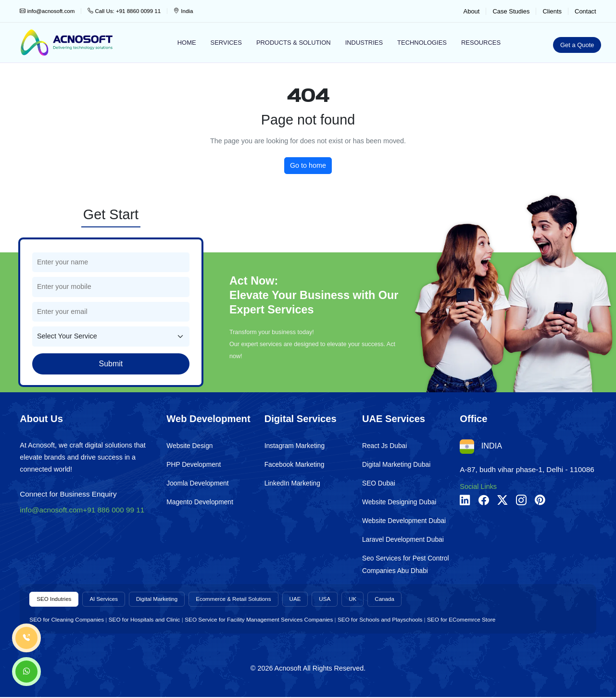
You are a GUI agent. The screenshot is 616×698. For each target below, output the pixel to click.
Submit (111, 364)
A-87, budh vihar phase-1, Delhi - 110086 (527, 469)
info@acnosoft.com (47, 11)
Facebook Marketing (295, 465)
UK (371, 599)
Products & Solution (294, 43)
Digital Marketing (164, 599)
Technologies (422, 43)
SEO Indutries (55, 599)
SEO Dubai (379, 483)
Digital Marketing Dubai (396, 465)
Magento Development (200, 502)
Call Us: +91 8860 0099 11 (124, 11)
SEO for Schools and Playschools (380, 620)
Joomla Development (197, 483)
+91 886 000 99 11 (113, 510)
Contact (585, 11)
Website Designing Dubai (399, 502)
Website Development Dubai (404, 521)
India (183, 11)
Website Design (189, 446)
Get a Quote (577, 45)
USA (342, 599)
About (472, 11)
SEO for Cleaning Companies (67, 620)
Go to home (308, 165)
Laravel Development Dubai (403, 540)
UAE (311, 599)
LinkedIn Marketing (292, 483)
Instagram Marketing (295, 446)
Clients (552, 11)
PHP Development (194, 465)
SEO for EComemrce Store (461, 620)
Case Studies (511, 11)
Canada (404, 599)
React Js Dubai (384, 446)
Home (187, 43)
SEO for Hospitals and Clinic (145, 620)
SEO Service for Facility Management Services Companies (259, 620)
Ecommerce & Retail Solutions (246, 599)
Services (226, 43)
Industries (364, 43)
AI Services (108, 599)
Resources (481, 43)
